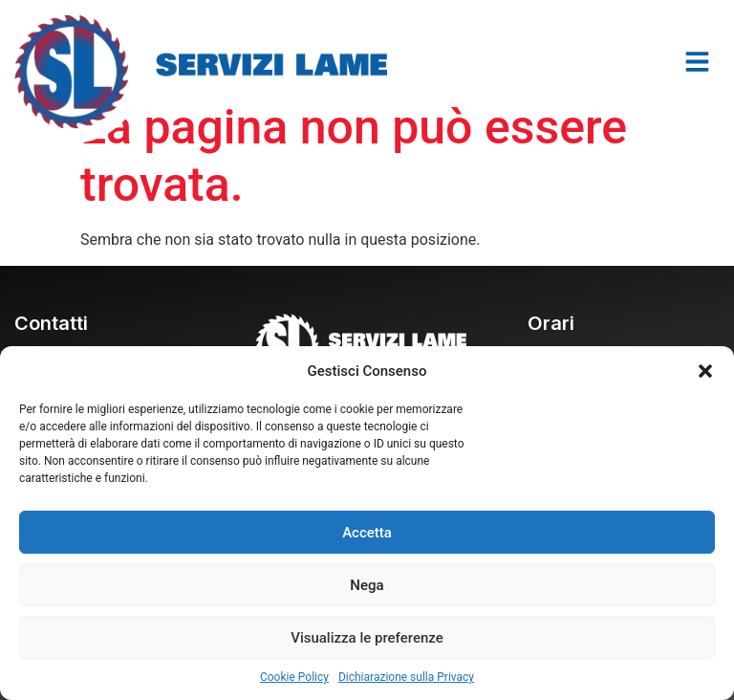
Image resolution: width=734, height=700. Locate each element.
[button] (705, 371)
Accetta (367, 533)
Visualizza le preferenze (367, 638)
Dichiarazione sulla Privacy (406, 677)
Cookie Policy (294, 677)
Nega (367, 585)
